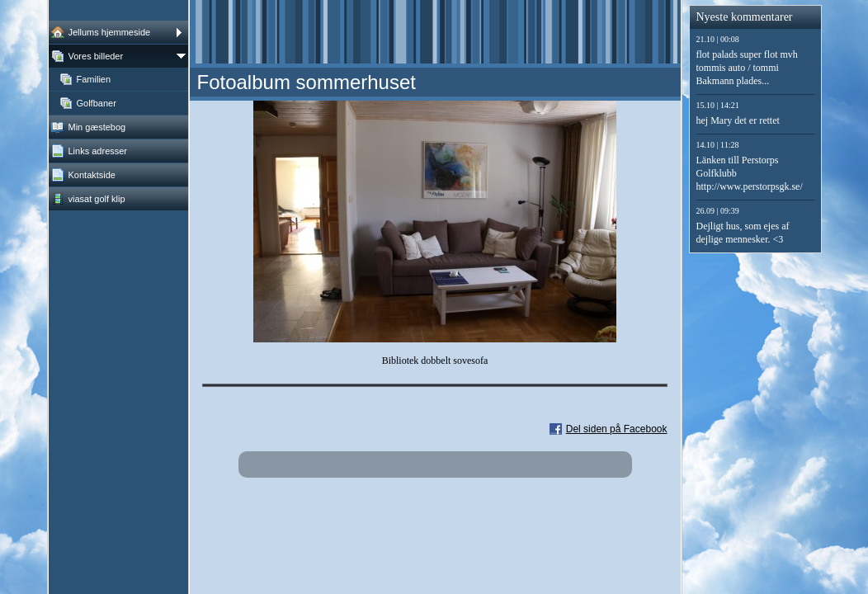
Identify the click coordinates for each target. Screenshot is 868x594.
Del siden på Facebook (617, 429)
